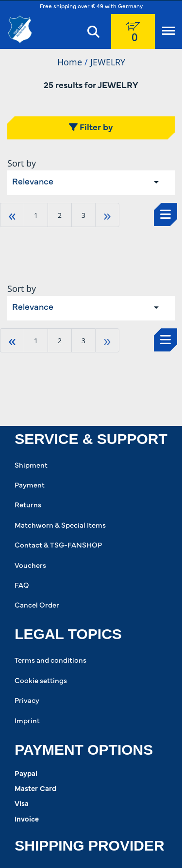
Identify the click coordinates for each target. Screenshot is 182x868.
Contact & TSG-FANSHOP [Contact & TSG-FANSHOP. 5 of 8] (58, 546)
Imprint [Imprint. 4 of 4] (27, 722)
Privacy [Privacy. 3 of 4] (27, 701)
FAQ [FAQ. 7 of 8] (22, 586)
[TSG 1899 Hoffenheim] (26, 30)
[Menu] (168, 32)
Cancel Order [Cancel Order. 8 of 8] (37, 606)
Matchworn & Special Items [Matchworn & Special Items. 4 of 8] (60, 526)
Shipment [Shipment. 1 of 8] (31, 466)
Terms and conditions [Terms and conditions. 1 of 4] (50, 661)
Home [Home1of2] (70, 62)
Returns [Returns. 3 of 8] (28, 506)
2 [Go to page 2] (60, 215)
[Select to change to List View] (165, 214)
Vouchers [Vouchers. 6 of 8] (30, 566)
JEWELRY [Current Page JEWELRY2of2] (108, 62)
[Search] (93, 31)
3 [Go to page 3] (83, 215)
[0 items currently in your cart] (133, 31)
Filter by (91, 127)
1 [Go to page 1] (36, 215)
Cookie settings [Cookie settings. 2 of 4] (41, 681)
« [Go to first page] (12, 215)
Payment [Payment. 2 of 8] (30, 486)
